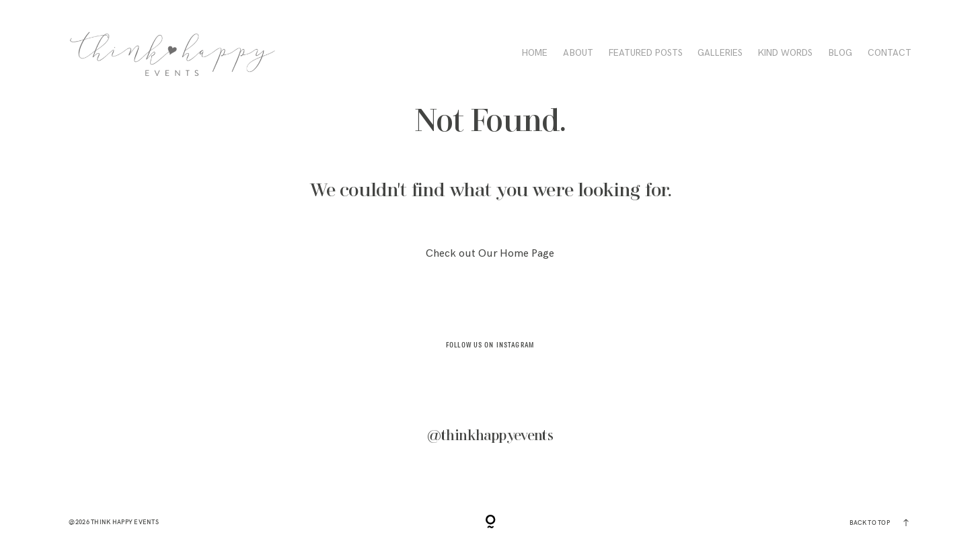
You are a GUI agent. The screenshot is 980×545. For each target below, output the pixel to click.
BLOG (840, 53)
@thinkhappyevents (490, 436)
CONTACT (890, 53)
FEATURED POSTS (646, 53)
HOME (535, 53)
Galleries (720, 53)
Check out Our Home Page (490, 254)
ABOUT (578, 53)
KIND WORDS (785, 53)
